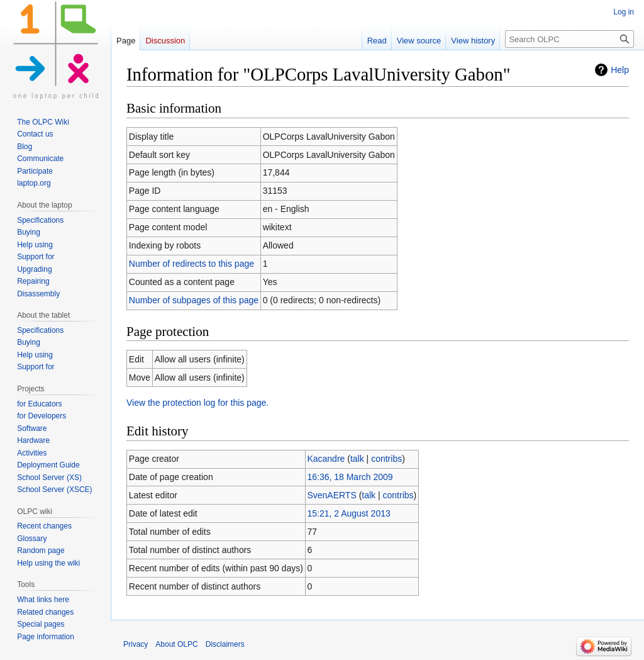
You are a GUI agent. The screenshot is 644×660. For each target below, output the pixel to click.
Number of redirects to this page (192, 264)
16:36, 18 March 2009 (350, 477)
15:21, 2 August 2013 (348, 513)
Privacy (136, 644)
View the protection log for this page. (197, 403)
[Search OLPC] (569, 39)
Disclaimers (225, 644)
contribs (386, 459)
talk (357, 459)
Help (620, 70)
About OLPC (176, 644)
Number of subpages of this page (194, 300)
